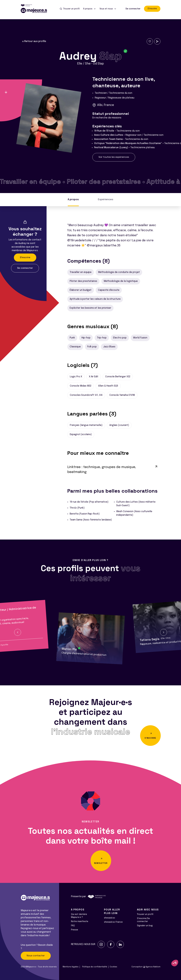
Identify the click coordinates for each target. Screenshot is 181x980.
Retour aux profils (34, 41)
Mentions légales (71, 967)
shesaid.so (110, 918)
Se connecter (133, 9)
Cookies (113, 967)
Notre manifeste (80, 921)
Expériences (106, 200)
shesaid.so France (113, 922)
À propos (73, 200)
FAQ (73, 926)
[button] (18, 632)
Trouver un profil (145, 914)
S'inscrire (152, 9)
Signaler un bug (145, 926)
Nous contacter (36, 956)
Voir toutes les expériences (114, 157)
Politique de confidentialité (95, 967)
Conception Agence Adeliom (146, 967)
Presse (75, 930)
